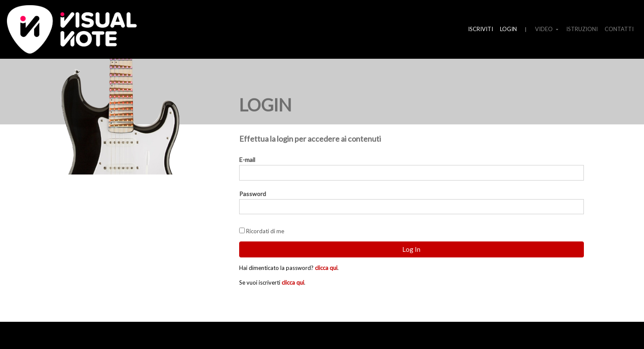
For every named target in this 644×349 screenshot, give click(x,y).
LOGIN (508, 29)
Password (253, 194)
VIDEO (545, 29)
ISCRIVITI (481, 29)
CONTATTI (619, 29)
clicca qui (326, 268)
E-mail (247, 160)
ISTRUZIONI (582, 29)
